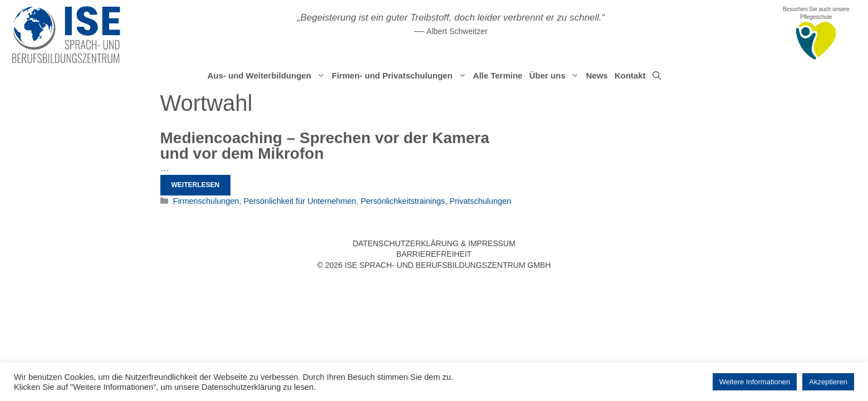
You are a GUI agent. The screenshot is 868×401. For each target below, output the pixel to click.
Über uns (556, 76)
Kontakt (630, 75)
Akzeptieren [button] (828, 382)
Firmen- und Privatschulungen (401, 76)
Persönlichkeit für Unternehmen (300, 201)
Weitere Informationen (755, 382)
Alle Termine (498, 75)
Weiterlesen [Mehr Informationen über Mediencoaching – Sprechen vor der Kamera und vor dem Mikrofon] (196, 185)
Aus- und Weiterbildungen (268, 76)
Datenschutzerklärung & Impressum (434, 243)
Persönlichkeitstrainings (403, 201)
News (597, 75)
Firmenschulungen (206, 201)
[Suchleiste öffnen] (657, 76)
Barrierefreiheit (434, 254)
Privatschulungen (480, 201)
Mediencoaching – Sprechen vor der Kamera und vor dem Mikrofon (325, 146)
